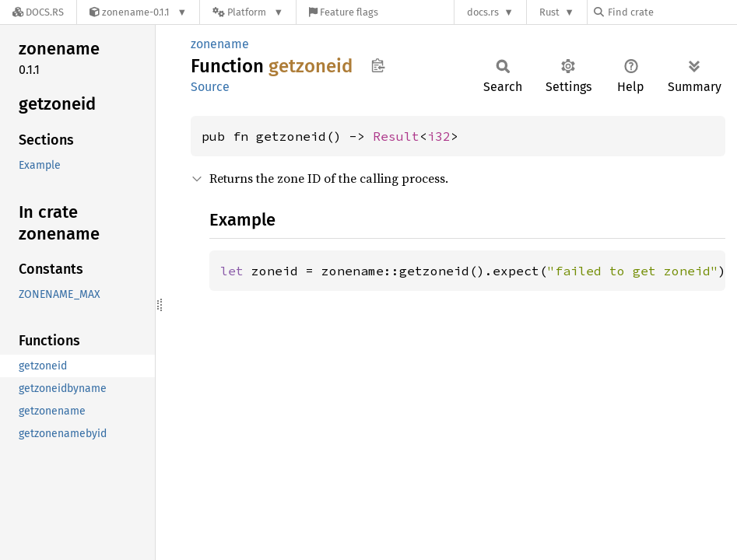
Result (396, 136)
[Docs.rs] (38, 12)
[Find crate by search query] (672, 12)
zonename (220, 44)
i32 (439, 136)
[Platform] (248, 12)
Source (210, 87)
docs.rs (483, 12)
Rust (549, 12)
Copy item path (378, 65)
